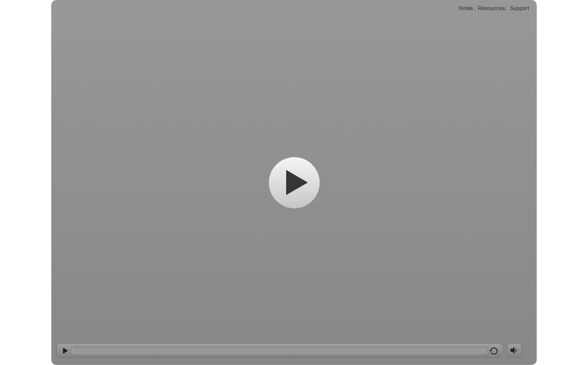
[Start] (294, 182)
